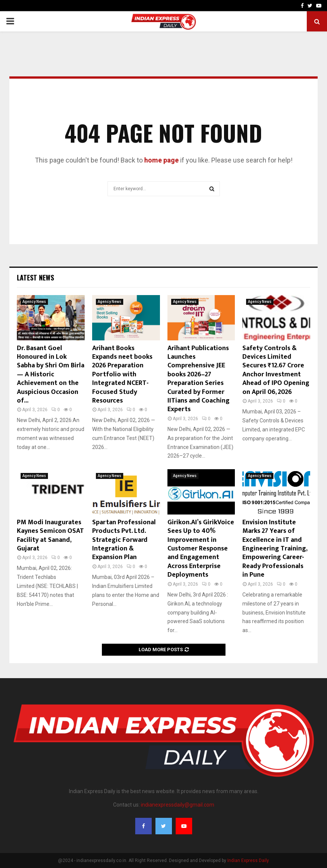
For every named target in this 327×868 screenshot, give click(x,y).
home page (161, 160)
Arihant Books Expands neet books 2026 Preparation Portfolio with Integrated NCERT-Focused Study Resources (122, 374)
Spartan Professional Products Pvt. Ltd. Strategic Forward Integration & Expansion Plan (124, 540)
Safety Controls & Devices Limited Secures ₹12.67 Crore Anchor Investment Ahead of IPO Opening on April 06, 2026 (276, 370)
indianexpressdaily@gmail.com (178, 805)
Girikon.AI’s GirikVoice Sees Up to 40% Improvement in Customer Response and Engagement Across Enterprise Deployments (201, 549)
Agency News (34, 302)
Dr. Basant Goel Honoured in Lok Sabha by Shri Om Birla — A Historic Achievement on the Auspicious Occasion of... (51, 374)
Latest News (35, 277)
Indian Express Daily (248, 861)
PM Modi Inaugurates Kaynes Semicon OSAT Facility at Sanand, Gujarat (50, 535)
